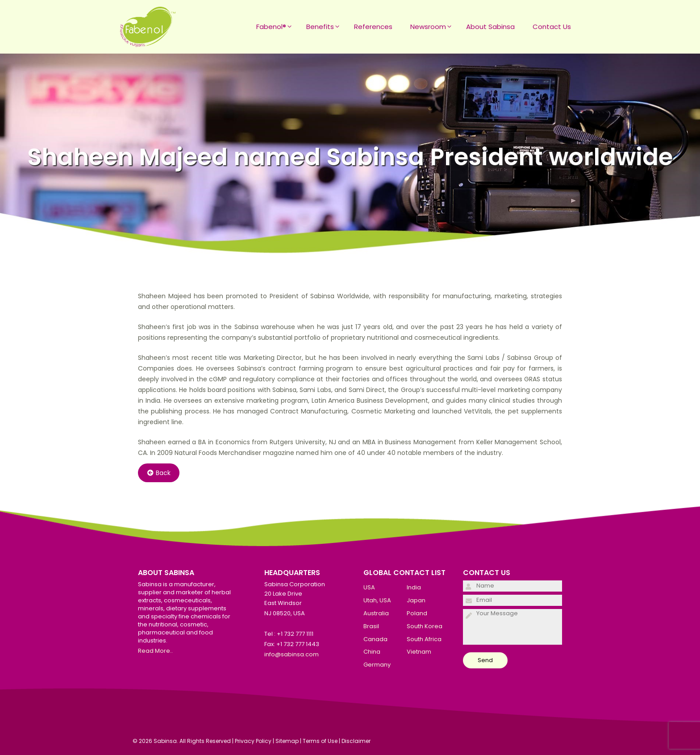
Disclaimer (356, 741)
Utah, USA (377, 600)
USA (369, 587)
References (373, 27)
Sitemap (287, 741)
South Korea (425, 626)
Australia (376, 613)
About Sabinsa (490, 27)
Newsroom (434, 27)
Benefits (326, 27)
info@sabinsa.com (292, 654)
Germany (377, 665)
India (414, 587)
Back (159, 473)
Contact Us (552, 27)
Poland (417, 613)
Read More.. (155, 651)
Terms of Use (320, 741)
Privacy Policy (253, 741)
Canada (375, 639)
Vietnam (419, 652)
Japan (416, 600)
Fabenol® (277, 27)
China (372, 652)
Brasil (371, 626)
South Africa (424, 639)
